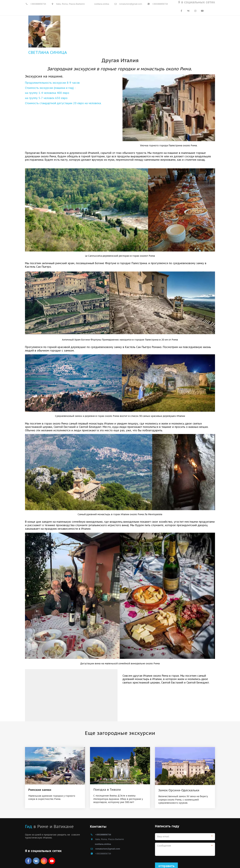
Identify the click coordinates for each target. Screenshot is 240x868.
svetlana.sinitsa (102, 4)
